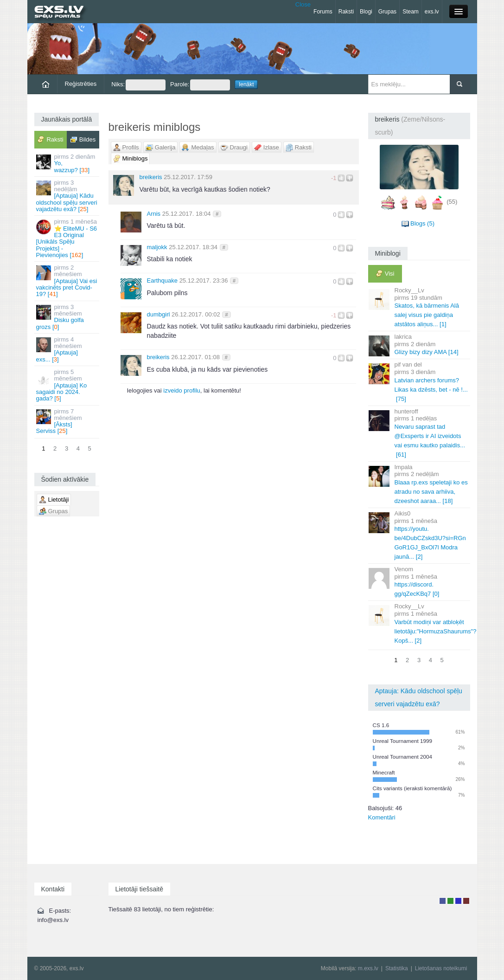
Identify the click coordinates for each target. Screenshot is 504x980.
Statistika (397, 968)
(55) (452, 202)
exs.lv (432, 12)
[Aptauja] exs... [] (67, 349)
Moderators (458, 901)
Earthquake (163, 280)
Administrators (466, 901)
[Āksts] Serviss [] (67, 421)
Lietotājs (443, 901)
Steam (411, 12)
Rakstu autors (450, 901)
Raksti (346, 12)
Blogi (366, 12)
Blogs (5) (422, 223)
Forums (323, 12)
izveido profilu (182, 390)
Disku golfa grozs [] (67, 317)
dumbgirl (159, 314)
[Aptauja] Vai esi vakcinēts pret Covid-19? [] (67, 281)
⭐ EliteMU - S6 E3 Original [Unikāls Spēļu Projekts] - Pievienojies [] (67, 238)
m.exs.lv (368, 968)
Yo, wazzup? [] (67, 163)
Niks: (138, 85)
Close (303, 4)
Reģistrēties (81, 84)
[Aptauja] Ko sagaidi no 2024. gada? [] (67, 385)
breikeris (151, 177)
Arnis (154, 214)
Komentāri (382, 817)
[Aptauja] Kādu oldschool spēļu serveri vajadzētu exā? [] (67, 196)
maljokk (157, 247)
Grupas (387, 12)
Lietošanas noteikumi (441, 968)
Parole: (200, 85)
